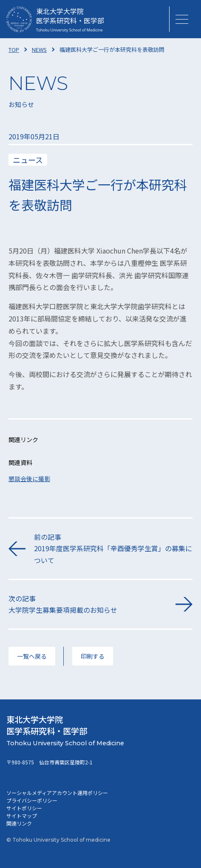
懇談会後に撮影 (29, 479)
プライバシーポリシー (32, 800)
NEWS (39, 49)
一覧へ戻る (32, 656)
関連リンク (19, 823)
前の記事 (113, 549)
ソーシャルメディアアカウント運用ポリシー (57, 793)
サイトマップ (22, 816)
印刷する (93, 656)
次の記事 (88, 604)
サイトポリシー (24, 808)
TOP (14, 49)
